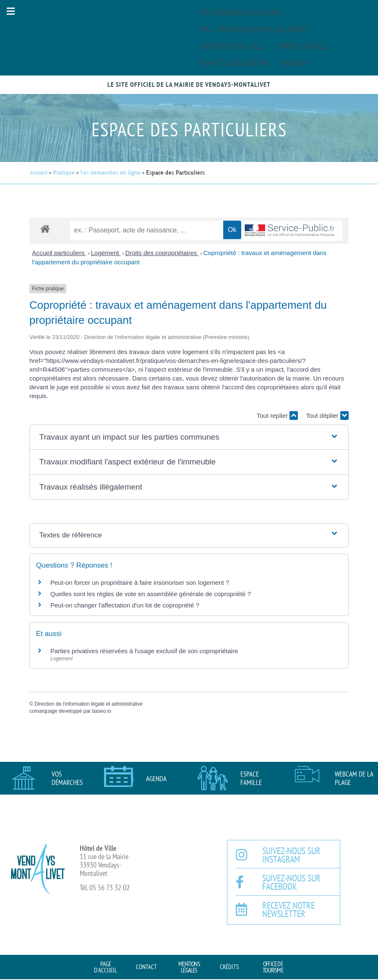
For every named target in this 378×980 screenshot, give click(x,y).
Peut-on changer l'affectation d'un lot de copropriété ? (125, 605)
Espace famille (251, 778)
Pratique (64, 173)
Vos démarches (67, 778)
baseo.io (101, 711)
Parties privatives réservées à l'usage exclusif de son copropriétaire (144, 651)
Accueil (38, 173)
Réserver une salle (232, 46)
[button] (10, 11)
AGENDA (156, 779)
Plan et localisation (234, 63)
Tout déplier (327, 416)
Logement (106, 253)
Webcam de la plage (354, 778)
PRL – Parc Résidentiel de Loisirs (254, 29)
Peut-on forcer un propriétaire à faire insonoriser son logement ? (140, 583)
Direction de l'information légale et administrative (89, 704)
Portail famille (303, 46)
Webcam (294, 63)
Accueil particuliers (59, 253)
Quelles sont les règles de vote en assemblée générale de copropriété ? (151, 594)
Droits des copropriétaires (162, 253)
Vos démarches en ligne (240, 13)
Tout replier (277, 416)
